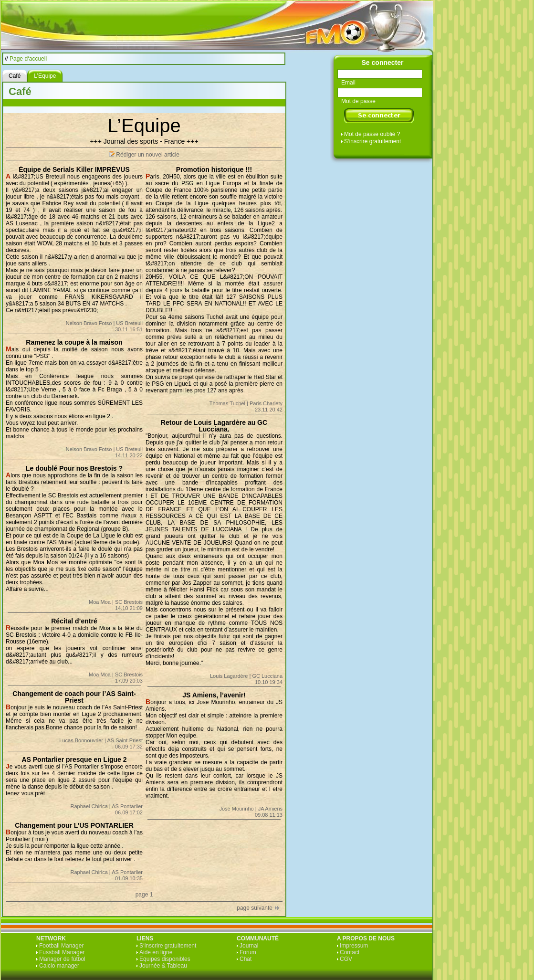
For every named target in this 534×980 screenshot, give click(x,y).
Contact (350, 952)
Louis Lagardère (229, 676)
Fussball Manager (62, 952)
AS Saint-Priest (125, 740)
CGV (346, 959)
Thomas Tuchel (227, 403)
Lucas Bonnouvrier (81, 740)
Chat (246, 959)
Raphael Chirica (89, 806)
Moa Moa (100, 602)
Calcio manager (59, 966)
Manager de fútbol (62, 959)
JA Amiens (270, 809)
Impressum (354, 946)
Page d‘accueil (28, 59)
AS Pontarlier (127, 806)
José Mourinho (237, 809)
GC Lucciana (267, 676)
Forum (248, 952)
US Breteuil (129, 323)
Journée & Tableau (163, 966)
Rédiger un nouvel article (148, 155)
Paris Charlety (266, 403)
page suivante (255, 908)
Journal (249, 946)
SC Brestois (129, 602)
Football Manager (61, 946)
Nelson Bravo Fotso (89, 323)
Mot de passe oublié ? (372, 134)
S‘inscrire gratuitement (372, 141)
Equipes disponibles (165, 959)
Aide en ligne (156, 952)
